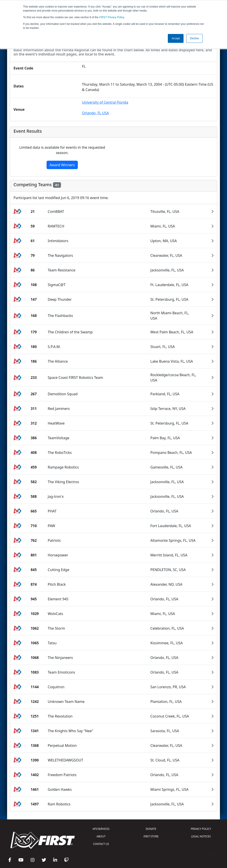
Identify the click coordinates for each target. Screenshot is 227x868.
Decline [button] (194, 38)
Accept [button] (176, 38)
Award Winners (62, 165)
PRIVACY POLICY (201, 829)
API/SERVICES (101, 829)
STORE (151, 836)
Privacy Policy (112, 17)
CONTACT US (101, 844)
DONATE (151, 829)
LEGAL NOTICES (201, 836)
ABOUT (101, 836)
